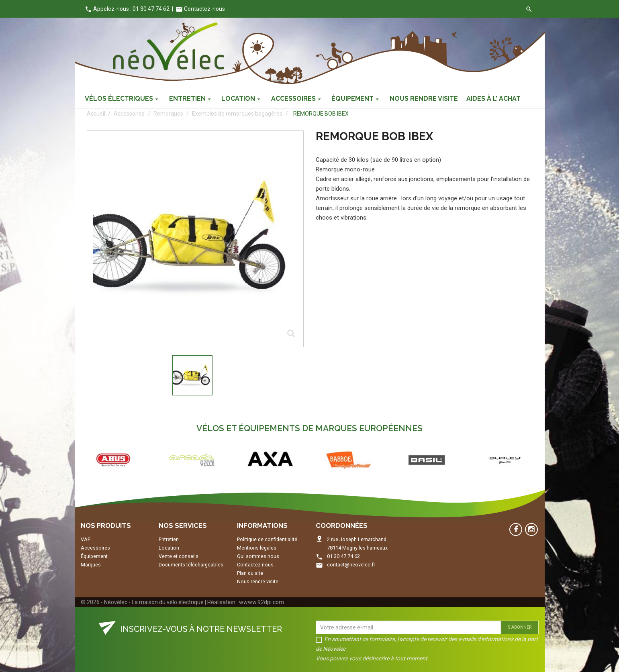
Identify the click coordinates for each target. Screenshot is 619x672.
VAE (86, 539)
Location (169, 548)
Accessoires (95, 548)
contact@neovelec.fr (351, 565)
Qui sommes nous (258, 556)
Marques (91, 565)
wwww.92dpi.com (261, 602)
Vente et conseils (179, 556)
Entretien (169, 539)
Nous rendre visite (258, 581)
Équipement (94, 556)
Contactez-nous (200, 9)
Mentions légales (257, 548)
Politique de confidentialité (267, 539)
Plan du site (250, 573)
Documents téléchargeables (191, 565)
